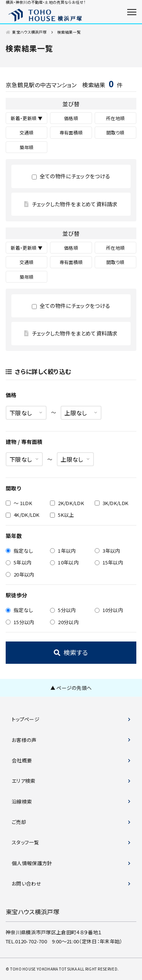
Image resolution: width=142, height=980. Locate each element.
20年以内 (20, 574)
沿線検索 (22, 801)
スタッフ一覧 (25, 842)
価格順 (71, 118)
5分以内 (63, 610)
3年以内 (108, 551)
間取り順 (115, 132)
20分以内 (64, 622)
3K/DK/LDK (112, 503)
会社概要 (22, 760)
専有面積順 (71, 132)
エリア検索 (24, 781)
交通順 (27, 132)
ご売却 (19, 822)
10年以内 (64, 562)
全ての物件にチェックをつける (71, 176)
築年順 (27, 147)
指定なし (19, 551)
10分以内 (109, 610)
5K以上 (62, 515)
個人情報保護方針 (32, 863)
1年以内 (63, 551)
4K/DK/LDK (23, 515)
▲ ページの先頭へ (71, 688)
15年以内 (109, 562)
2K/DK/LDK (67, 503)
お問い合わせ (27, 883)
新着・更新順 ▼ (27, 118)
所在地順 (115, 118)
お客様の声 (24, 740)
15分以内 (20, 622)
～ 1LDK (19, 503)
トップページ (26, 719)
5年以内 (19, 562)
